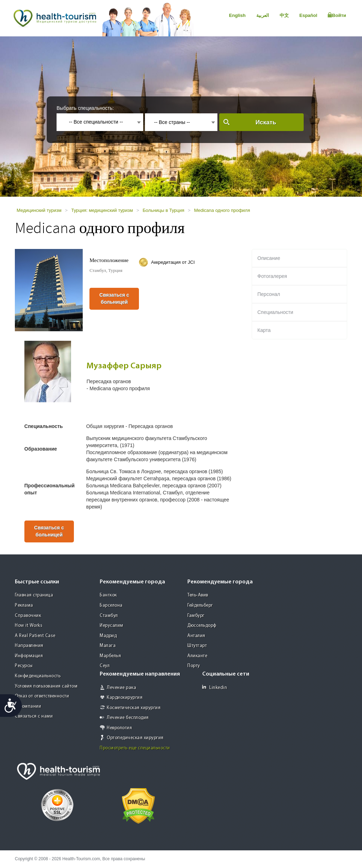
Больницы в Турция (164, 210)
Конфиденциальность (38, 676)
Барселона (111, 605)
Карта (264, 330)
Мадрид (108, 636)
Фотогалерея (272, 276)
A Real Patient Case (35, 636)
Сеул (105, 666)
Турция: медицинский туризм (102, 210)
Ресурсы (24, 666)
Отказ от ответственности (42, 696)
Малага (108, 646)
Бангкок (108, 595)
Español (308, 15)
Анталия (196, 636)
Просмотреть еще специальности (135, 748)
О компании (28, 706)
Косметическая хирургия (134, 708)
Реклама (24, 605)
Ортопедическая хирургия (135, 738)
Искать (266, 122)
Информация (29, 656)
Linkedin (215, 687)
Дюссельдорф (202, 626)
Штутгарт (197, 646)
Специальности (275, 312)
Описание (269, 258)
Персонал (269, 294)
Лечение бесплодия (128, 718)
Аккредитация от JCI (173, 262)
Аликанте (197, 656)
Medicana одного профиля (222, 210)
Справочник (28, 616)
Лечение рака (121, 688)
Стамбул (109, 616)
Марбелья (110, 656)
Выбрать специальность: (85, 108)
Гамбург (196, 616)
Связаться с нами (34, 716)
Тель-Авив (198, 595)
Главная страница (34, 595)
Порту (194, 666)
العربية (263, 15)
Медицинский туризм (39, 210)
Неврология (119, 728)
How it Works (29, 626)
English (237, 15)
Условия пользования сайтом (46, 686)
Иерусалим (112, 626)
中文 (284, 15)
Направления (29, 646)
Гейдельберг (200, 605)
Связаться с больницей (114, 298)
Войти (337, 15)
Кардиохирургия (125, 698)
